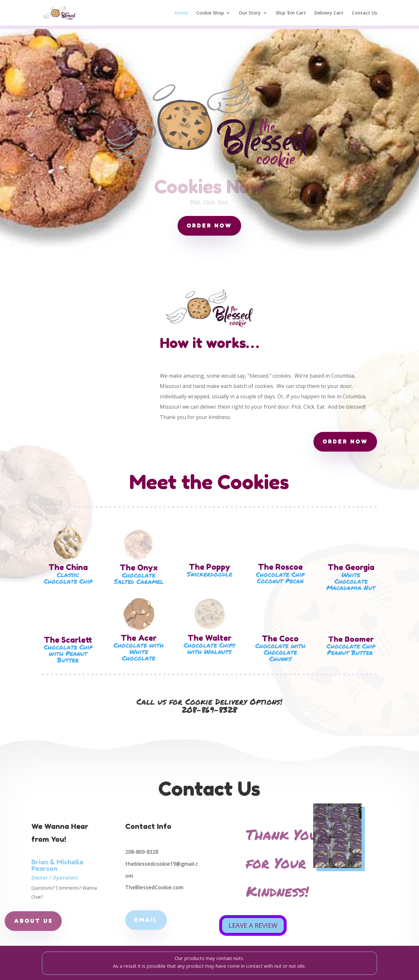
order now (209, 226)
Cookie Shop (210, 13)
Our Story (250, 13)
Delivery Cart (329, 13)
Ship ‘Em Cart (291, 13)
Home (181, 13)
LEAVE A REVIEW (253, 925)
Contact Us (364, 13)
